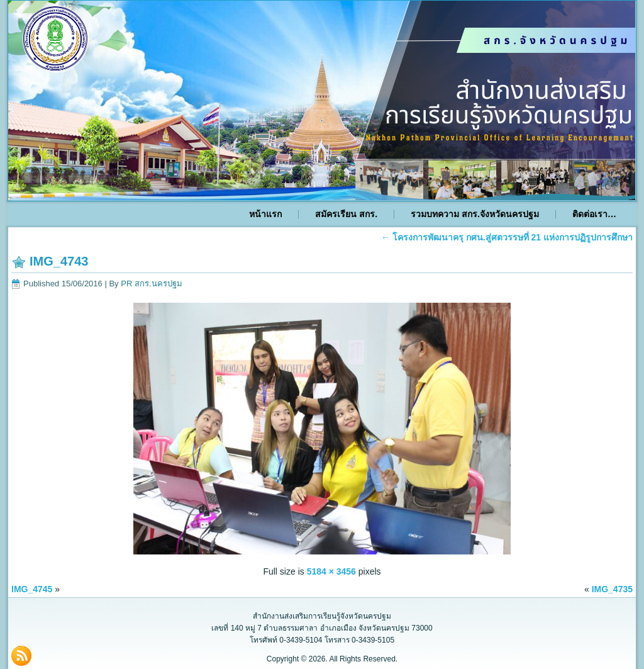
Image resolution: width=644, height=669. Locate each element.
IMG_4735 (612, 589)
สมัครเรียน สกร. (346, 214)
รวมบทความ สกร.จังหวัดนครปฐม (475, 214)
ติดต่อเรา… (594, 214)
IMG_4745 (32, 589)
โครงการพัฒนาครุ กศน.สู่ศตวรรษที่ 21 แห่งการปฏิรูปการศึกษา (507, 237)
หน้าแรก (265, 214)
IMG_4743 (59, 261)
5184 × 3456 (331, 571)
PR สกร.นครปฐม (151, 284)
